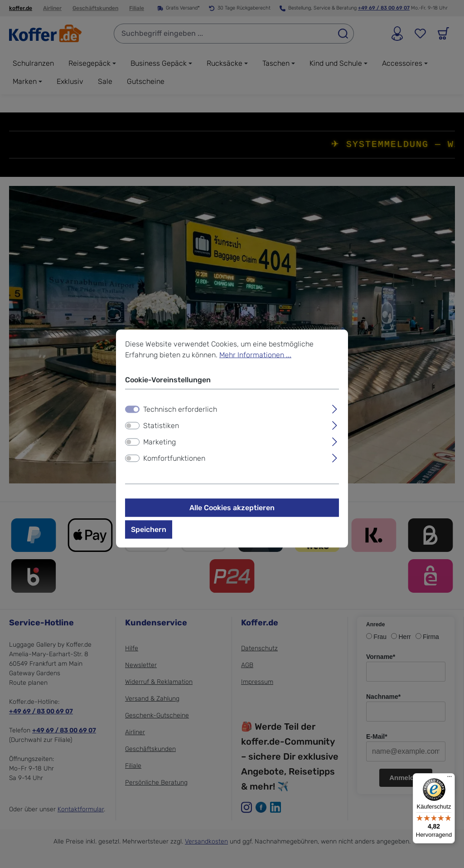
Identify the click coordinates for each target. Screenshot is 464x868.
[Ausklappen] (335, 408)
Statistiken (161, 426)
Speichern (149, 529)
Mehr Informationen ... (255, 355)
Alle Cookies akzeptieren (232, 508)
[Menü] (449, 779)
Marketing (159, 442)
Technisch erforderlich (180, 409)
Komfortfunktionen (174, 458)
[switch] (132, 426)
